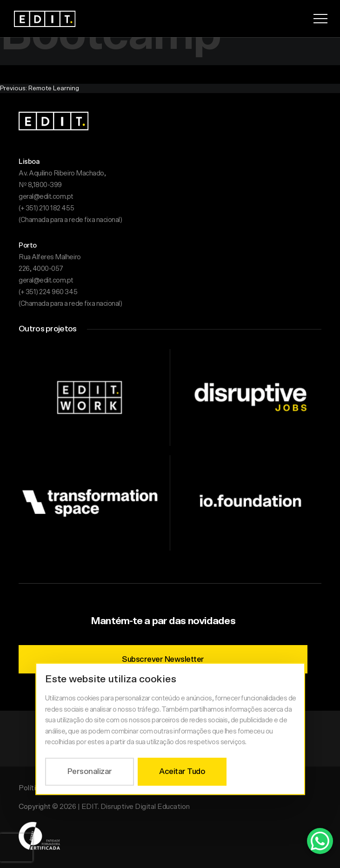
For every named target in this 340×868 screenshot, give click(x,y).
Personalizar (89, 771)
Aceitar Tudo (182, 771)
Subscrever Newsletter (163, 659)
